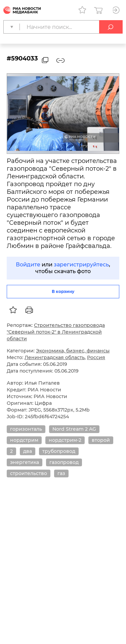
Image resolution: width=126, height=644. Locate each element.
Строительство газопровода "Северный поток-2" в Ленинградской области (56, 332)
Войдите (28, 265)
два (28, 451)
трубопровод (59, 451)
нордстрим (24, 440)
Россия (96, 357)
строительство (29, 473)
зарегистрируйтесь (81, 265)
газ (61, 473)
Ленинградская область (55, 357)
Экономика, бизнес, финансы (73, 351)
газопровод (64, 462)
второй (101, 440)
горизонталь (26, 429)
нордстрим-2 (65, 440)
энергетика (25, 462)
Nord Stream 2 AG (74, 429)
